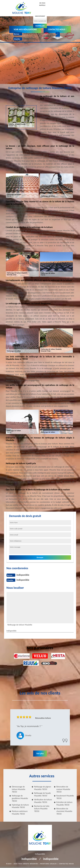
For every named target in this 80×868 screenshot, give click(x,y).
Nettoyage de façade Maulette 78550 (43, 794)
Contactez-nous (66, 864)
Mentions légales (49, 864)
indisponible (30, 34)
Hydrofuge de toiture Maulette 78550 (20, 806)
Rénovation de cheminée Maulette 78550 (64, 811)
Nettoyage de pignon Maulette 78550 (43, 788)
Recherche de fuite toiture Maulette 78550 (42, 809)
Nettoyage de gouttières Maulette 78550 (20, 798)
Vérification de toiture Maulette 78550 (43, 801)
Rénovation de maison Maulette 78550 (63, 789)
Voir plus (40, 753)
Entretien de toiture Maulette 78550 (64, 804)
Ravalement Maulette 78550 (65, 797)
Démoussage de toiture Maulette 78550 (19, 789)
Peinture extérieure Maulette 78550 (20, 813)
